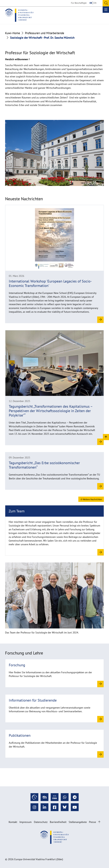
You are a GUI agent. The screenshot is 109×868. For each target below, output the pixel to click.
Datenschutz (41, 822)
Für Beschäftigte (79, 3)
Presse (92, 822)
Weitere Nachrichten (91, 499)
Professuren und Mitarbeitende (45, 33)
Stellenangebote (78, 822)
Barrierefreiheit (58, 822)
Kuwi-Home (13, 33)
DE (91, 3)
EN (95, 3)
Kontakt (13, 822)
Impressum (26, 822)
